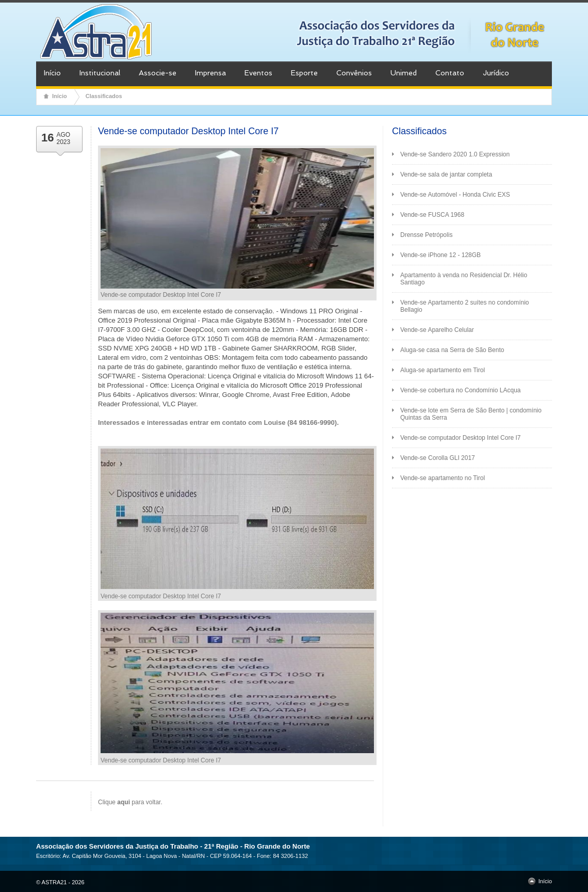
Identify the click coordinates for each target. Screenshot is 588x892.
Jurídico (496, 73)
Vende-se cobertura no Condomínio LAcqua (461, 390)
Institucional (100, 73)
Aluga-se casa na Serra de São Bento (452, 350)
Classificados (104, 96)
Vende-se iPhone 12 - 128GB (440, 255)
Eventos (258, 73)
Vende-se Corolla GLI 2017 (438, 458)
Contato (450, 73)
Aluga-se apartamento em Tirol (443, 370)
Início (52, 73)
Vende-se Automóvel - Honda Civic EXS (455, 195)
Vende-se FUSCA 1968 (432, 215)
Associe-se (158, 73)
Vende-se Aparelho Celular (437, 330)
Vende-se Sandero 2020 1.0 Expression (455, 154)
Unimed (404, 73)
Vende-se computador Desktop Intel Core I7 (460, 438)
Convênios (354, 73)
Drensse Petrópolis (426, 235)
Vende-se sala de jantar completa (446, 174)
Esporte (304, 73)
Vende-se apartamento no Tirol (443, 478)
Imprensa (210, 73)
